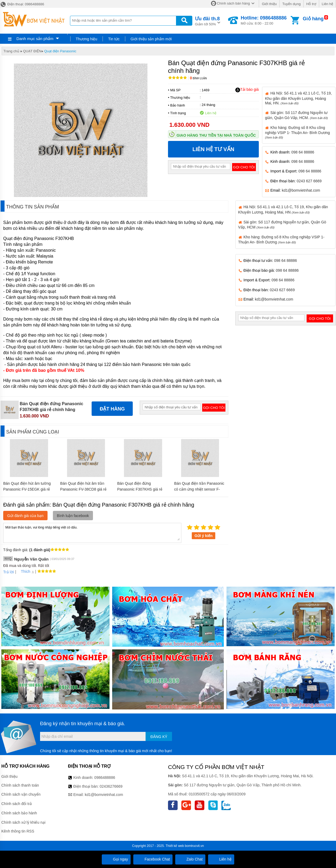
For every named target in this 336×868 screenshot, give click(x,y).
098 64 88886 (303, 152)
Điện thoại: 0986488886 (22, 4)
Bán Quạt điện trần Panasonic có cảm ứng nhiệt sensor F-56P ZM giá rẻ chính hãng (199, 489)
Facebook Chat (153, 859)
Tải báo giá (247, 90)
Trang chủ (11, 51)
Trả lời (9, 572)
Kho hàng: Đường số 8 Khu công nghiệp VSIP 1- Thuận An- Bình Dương (297, 132)
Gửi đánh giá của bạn (25, 516)
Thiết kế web (175, 846)
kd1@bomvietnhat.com (301, 190)
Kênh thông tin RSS (18, 831)
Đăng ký (159, 737)
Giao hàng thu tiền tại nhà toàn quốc (216, 135)
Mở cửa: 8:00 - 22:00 (264, 20)
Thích (24, 571)
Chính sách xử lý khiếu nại (23, 822)
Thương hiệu (87, 39)
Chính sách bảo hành (19, 813)
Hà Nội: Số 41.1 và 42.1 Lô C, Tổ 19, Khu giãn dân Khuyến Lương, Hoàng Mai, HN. (298, 98)
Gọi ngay (116, 859)
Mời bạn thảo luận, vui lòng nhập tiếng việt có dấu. (92, 532)
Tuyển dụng (292, 4)
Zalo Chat (190, 859)
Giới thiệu (269, 4)
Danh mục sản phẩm (35, 39)
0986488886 (105, 778)
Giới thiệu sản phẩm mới (151, 39)
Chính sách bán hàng (233, 3)
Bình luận (198, 78)
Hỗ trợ (311, 4)
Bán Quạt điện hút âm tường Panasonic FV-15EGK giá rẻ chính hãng (27, 489)
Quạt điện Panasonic (60, 51)
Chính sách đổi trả (17, 804)
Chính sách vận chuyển (21, 794)
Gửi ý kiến (204, 536)
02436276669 (111, 786)
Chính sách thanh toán (20, 785)
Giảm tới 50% (207, 21)
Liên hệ (327, 4)
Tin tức (114, 39)
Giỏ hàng (313, 19)
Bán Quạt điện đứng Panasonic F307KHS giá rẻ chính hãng (140, 489)
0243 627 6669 (309, 181)
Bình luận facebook (73, 516)
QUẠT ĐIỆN (32, 51)
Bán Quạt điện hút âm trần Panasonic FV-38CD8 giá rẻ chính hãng (83, 489)
